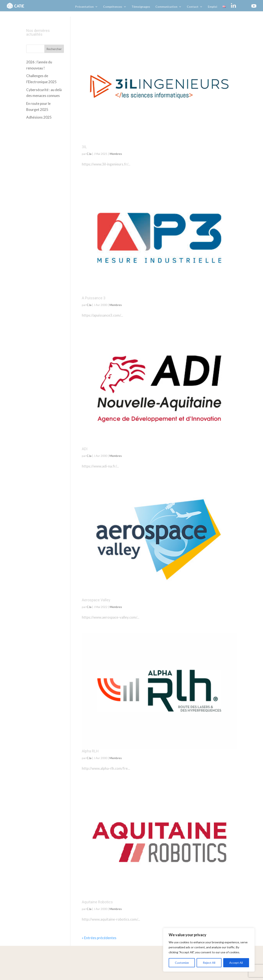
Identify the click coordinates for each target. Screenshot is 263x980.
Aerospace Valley (96, 600)
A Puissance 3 (94, 298)
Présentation (84, 7)
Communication (166, 7)
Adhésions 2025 (39, 117)
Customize (182, 963)
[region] (209, 950)
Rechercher (54, 49)
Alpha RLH (90, 751)
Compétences (113, 7)
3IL (84, 147)
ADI (85, 449)
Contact (193, 7)
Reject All (209, 963)
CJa (89, 154)
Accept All (236, 963)
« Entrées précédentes (99, 938)
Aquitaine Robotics (97, 902)
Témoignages (141, 7)
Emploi (213, 7)
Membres (116, 154)
